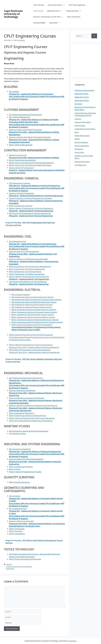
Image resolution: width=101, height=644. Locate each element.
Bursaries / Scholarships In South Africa (49, 17)
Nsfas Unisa (10, 569)
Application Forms (56, 11)
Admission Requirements (85, 90)
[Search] (94, 36)
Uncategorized (80, 165)
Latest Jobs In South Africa (85, 129)
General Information (57, 5)
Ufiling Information (82, 162)
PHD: (31, 421)
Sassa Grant (56, 23)
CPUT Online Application (79, 5)
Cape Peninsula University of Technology (13, 14)
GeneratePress (71, 641)
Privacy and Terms (75, 11)
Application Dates (82, 94)
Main (77, 132)
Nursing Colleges (39, 23)
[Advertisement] (88, 60)
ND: (37, 122)
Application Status (82, 100)
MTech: (36, 327)
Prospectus (79, 149)
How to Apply (80, 126)
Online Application (82, 146)
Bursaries (78, 104)
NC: (26, 115)
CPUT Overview (39, 5)
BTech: (21, 145)
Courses (9, 564)
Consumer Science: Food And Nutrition (19, 567)
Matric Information (74, 17)
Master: (37, 170)
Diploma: (34, 132)
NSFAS (77, 139)
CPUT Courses (38, 11)
